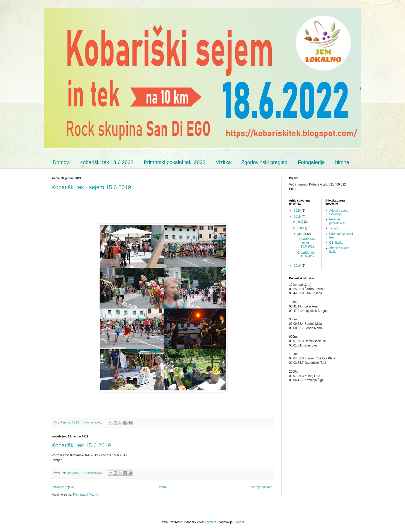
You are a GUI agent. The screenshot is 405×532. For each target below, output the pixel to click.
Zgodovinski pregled (264, 162)
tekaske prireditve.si (337, 221)
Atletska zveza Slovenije (339, 212)
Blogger (239, 522)
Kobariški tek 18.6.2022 (106, 162)
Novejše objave (63, 487)
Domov (61, 162)
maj (301, 228)
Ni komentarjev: (93, 422)
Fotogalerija (311, 162)
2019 (298, 217)
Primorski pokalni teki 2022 (174, 162)
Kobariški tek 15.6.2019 (81, 445)
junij (301, 222)
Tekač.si (335, 228)
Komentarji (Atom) (86, 495)
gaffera (212, 522)
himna (342, 162)
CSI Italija (336, 243)
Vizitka (223, 162)
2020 (298, 211)
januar (302, 234)
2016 (298, 266)
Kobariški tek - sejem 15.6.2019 (91, 187)
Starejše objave (262, 487)
